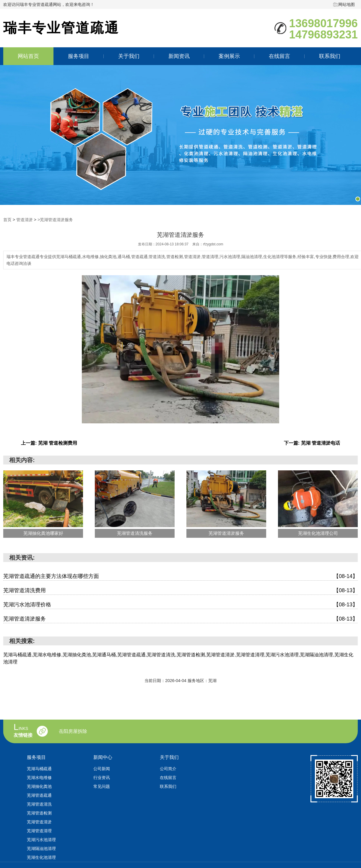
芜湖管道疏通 (39, 795)
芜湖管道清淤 (39, 822)
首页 (7, 220)
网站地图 (347, 4)
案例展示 (229, 56)
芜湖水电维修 (39, 778)
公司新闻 (102, 769)
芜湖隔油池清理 (41, 848)
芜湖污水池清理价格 (180, 605)
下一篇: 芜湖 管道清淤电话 (312, 443)
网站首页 (28, 56)
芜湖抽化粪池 (39, 786)
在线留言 (279, 56)
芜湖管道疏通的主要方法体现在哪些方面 (180, 576)
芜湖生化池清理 (41, 857)
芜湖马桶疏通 (39, 769)
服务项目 (79, 56)
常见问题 (102, 786)
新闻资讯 (179, 56)
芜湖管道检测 (39, 813)
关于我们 (129, 56)
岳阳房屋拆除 (73, 731)
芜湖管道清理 (39, 831)
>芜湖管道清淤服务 (55, 220)
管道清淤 (25, 220)
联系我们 (330, 56)
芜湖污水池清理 (41, 840)
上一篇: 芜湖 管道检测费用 (49, 443)
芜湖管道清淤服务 (180, 619)
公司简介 (168, 769)
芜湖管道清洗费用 (180, 591)
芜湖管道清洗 (39, 804)
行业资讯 (102, 778)
